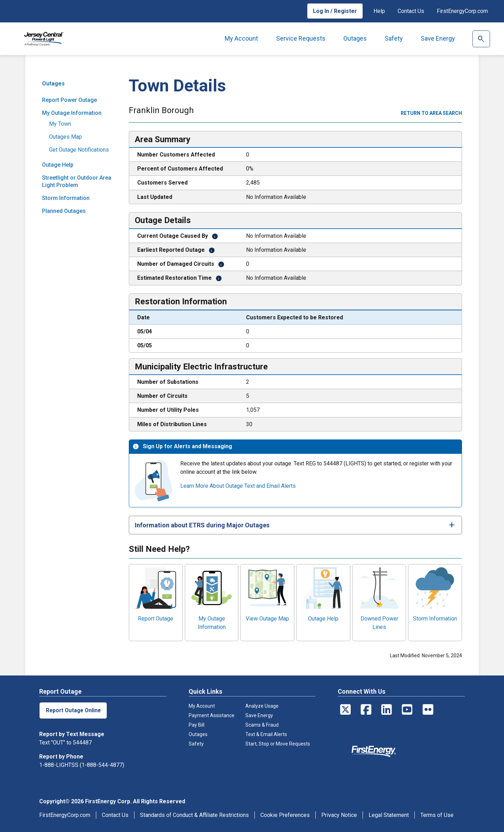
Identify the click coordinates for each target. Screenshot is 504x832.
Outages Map (65, 137)
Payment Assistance (212, 715)
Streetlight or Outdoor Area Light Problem (77, 181)
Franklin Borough (161, 111)
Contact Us (411, 11)
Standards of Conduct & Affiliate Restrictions (194, 815)
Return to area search (431, 113)
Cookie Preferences (285, 815)
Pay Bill (197, 725)
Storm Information (66, 198)
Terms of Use (437, 815)
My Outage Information (72, 113)
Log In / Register (335, 11)
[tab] (295, 525)
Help (379, 11)
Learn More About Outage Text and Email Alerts (238, 486)
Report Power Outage (69, 100)
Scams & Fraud (262, 725)
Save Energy (438, 38)
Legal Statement (389, 815)
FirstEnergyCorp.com (462, 11)
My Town (60, 124)
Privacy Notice (339, 815)
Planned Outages (64, 211)
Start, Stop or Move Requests (278, 744)
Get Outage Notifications (79, 150)
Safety (394, 38)
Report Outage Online (74, 710)
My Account (241, 38)
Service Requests (301, 38)
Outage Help (58, 165)
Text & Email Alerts (266, 734)
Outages (355, 38)
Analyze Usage (262, 706)
